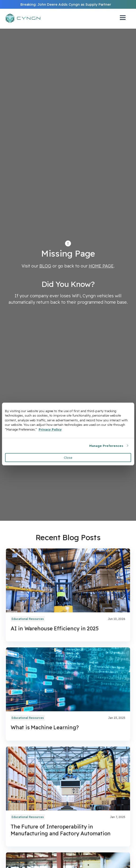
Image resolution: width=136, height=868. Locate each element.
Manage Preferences (106, 446)
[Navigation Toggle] (120, 18)
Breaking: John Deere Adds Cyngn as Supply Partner (66, 4)
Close (68, 458)
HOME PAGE (101, 266)
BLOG (45, 266)
